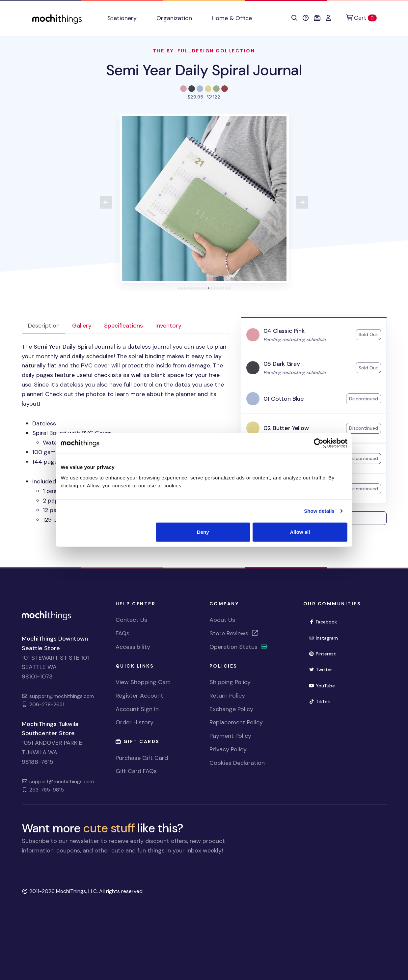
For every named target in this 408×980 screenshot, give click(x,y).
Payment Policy (230, 736)
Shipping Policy (230, 682)
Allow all (300, 532)
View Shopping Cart (143, 682)
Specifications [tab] (123, 326)
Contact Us (131, 620)
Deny (203, 532)
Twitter (321, 670)
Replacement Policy (236, 722)
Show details (319, 511)
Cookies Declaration (237, 763)
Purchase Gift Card (142, 758)
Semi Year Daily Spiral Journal (204, 70)
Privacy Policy (228, 749)
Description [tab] (44, 326)
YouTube (322, 686)
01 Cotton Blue (284, 399)
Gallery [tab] (82, 326)
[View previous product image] (106, 202)
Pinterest (323, 654)
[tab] (179, 288)
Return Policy (227, 696)
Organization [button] (174, 18)
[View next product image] (302, 202)
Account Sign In (137, 709)
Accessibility (133, 647)
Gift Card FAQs (136, 771)
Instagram (324, 638)
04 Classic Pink (284, 331)
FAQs (122, 633)
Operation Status (239, 647)
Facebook (323, 622)
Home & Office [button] (232, 18)
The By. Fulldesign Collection (204, 51)
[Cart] (361, 18)
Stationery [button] (122, 18)
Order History (135, 722)
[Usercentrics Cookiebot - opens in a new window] (319, 443)
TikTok (320, 702)
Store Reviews (234, 633)
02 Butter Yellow (286, 428)
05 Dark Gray (282, 364)
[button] (294, 18)
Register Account (139, 696)
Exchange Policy (231, 709)
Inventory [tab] (168, 326)
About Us (222, 620)
